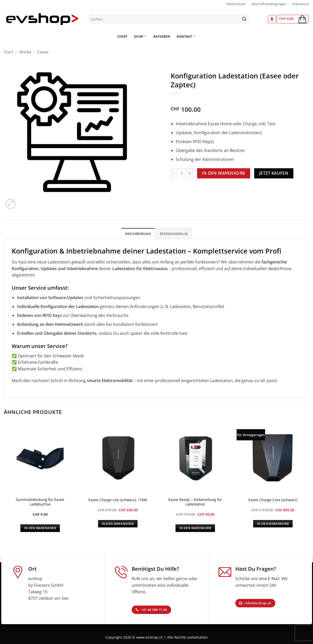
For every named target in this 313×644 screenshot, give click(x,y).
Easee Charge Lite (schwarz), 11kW (118, 500)
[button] (272, 19)
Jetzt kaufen (274, 173)
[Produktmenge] (182, 173)
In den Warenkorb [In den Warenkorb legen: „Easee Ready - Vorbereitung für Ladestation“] (195, 528)
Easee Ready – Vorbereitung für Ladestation (195, 502)
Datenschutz (236, 4)
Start (122, 36)
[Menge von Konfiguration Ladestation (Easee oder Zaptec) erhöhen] (190, 173)
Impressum (301, 4)
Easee (43, 52)
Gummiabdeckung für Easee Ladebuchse (40, 502)
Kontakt (186, 36)
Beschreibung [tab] (138, 234)
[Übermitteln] (244, 19)
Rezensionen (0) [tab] (174, 234)
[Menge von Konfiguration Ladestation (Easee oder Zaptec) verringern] (174, 173)
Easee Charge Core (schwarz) (273, 500)
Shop (140, 36)
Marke (25, 52)
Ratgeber (162, 36)
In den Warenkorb (223, 173)
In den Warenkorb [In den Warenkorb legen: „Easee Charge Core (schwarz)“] (273, 524)
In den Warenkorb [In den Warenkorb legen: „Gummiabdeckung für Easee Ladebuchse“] (40, 528)
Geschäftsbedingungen (269, 4)
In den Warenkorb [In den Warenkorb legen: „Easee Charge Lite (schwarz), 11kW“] (118, 524)
